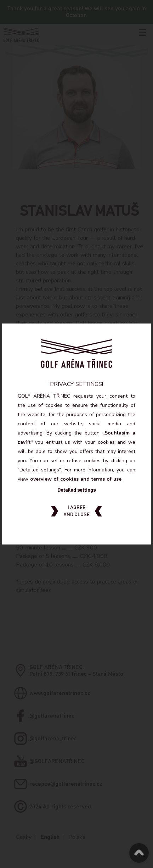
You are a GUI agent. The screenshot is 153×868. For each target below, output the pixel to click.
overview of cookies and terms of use (76, 479)
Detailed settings (76, 490)
